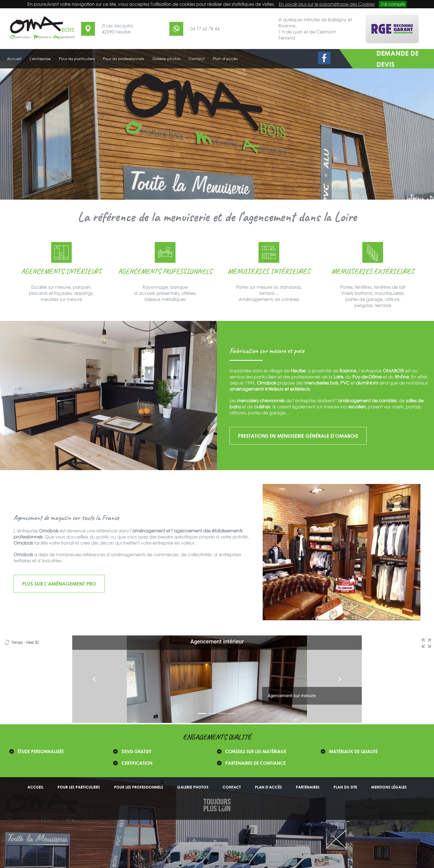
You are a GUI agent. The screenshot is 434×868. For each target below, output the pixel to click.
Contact (232, 787)
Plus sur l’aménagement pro (59, 584)
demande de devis (397, 59)
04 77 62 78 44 (205, 29)
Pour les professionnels (139, 787)
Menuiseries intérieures (269, 271)
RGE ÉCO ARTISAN (172, 763)
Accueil (35, 787)
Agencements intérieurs (61, 271)
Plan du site (345, 787)
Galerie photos (193, 787)
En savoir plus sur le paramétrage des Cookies (327, 4)
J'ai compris (393, 4)
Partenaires (308, 787)
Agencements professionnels (165, 271)
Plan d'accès (268, 787)
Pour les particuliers (79, 787)
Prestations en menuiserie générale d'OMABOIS (298, 436)
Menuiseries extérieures (373, 271)
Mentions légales (389, 787)
